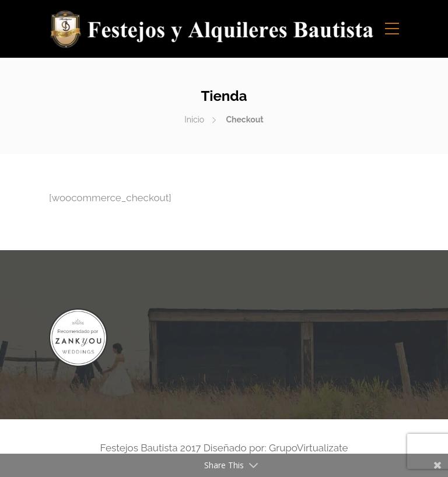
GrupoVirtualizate (308, 448)
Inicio (194, 120)
